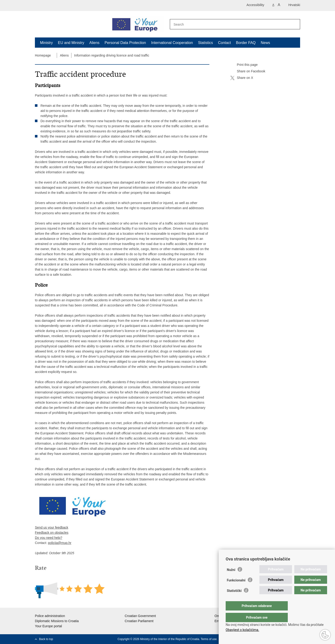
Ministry (46, 43)
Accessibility (255, 5)
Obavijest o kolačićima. (242, 630)
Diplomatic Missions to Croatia (57, 621)
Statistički (234, 600)
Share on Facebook (248, 71)
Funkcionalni (236, 590)
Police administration (50, 616)
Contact (224, 43)
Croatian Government (140, 616)
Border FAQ (246, 43)
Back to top (46, 639)
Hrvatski (294, 5)
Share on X (242, 78)
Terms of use (209, 639)
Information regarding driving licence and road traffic (112, 55)
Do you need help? (49, 538)
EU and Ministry (71, 43)
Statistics (205, 43)
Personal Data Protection (125, 43)
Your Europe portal (48, 626)
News (265, 43)
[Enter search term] (230, 24)
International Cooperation (172, 43)
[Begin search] (294, 24)
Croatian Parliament (139, 621)
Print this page (244, 65)
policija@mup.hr (60, 543)
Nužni (231, 579)
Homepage (43, 55)
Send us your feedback (52, 527)
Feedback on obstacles (52, 533)
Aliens (94, 43)
